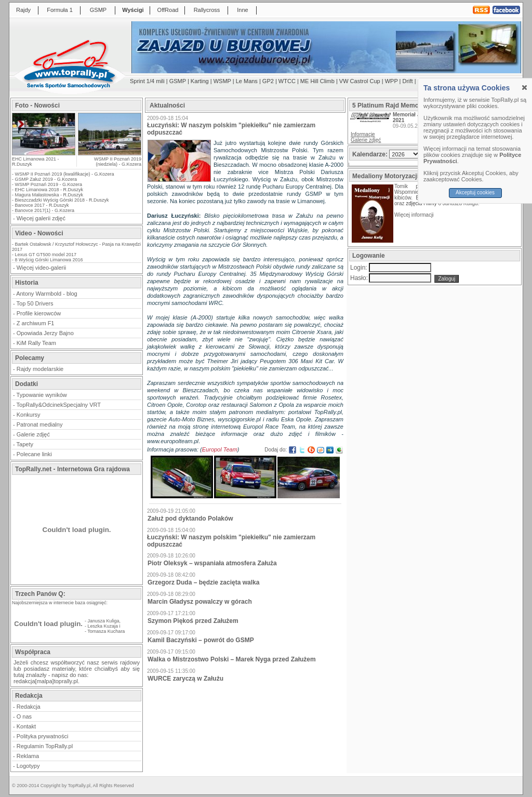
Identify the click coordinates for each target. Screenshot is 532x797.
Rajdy (23, 10)
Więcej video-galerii (41, 268)
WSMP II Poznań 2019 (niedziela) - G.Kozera (118, 162)
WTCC (287, 81)
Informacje (363, 134)
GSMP (98, 10)
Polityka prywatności (43, 736)
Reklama (28, 756)
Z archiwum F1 (36, 323)
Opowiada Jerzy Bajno (45, 333)
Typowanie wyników (42, 395)
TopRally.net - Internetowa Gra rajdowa (72, 469)
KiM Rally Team (36, 343)
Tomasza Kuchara (106, 631)
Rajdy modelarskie (40, 369)
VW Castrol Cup (360, 81)
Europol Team (220, 449)
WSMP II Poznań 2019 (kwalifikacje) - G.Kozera (65, 174)
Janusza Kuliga (104, 621)
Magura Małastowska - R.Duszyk (49, 195)
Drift (408, 81)
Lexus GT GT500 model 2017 (46, 255)
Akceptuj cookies (475, 192)
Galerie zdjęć (33, 434)
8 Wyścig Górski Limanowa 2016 (49, 260)
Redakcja (29, 707)
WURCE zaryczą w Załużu (185, 679)
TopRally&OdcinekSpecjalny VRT (59, 405)
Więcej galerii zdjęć (41, 218)
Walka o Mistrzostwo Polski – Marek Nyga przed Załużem (232, 659)
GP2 (268, 81)
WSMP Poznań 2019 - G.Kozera (49, 184)
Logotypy (28, 766)
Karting (200, 81)
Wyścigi (133, 10)
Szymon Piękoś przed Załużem (193, 621)
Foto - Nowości (37, 105)
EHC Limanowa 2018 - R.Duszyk (49, 190)
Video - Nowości (39, 233)
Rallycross (207, 10)
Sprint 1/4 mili (147, 81)
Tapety (25, 444)
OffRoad (168, 10)
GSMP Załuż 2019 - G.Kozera (46, 179)
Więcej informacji (415, 215)
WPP (391, 81)
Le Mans (247, 81)
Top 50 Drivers (35, 303)
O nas (24, 716)
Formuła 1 (60, 10)
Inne (242, 10)
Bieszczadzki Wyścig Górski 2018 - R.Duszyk (62, 200)
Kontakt (26, 726)
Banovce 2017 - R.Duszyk (42, 205)
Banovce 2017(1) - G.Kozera (45, 210)
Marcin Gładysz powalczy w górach (200, 602)
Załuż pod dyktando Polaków (190, 519)
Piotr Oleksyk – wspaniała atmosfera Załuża (212, 563)
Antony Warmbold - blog (47, 294)
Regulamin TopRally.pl (45, 746)
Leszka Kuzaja (103, 626)
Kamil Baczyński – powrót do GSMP (201, 640)
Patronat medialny (40, 424)
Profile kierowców (39, 313)
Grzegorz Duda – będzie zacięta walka (203, 582)
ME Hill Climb (317, 81)
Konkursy (29, 415)
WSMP (222, 81)
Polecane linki (34, 454)
